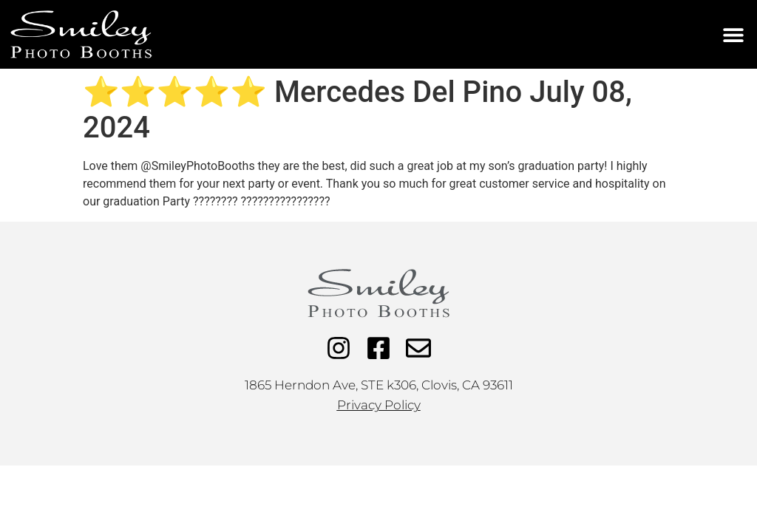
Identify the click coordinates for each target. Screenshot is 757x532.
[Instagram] (339, 348)
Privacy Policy (379, 405)
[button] (733, 34)
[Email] (418, 348)
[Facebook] (378, 348)
